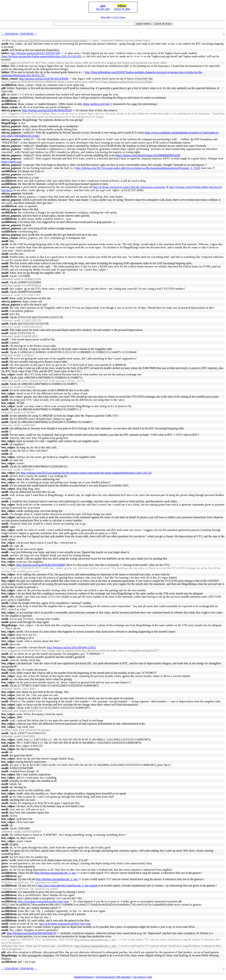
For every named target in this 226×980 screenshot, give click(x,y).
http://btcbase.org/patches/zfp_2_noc (55, 873)
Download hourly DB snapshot (113, 977)
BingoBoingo (9, 123)
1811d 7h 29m (122, 9)
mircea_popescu (11, 110)
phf (3, 88)
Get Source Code (142, 977)
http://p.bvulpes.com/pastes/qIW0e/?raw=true (65, 924)
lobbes (5, 53)
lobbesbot (7, 279)
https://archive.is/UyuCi (97, 104)
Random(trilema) (84, 977)
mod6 (5, 44)
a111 (4, 63)
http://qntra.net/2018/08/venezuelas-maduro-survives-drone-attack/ (50, 40)
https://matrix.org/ (12, 162)
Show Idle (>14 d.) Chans (113, 17)
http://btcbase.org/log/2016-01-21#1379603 (128, 82)
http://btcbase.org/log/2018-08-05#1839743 (32, 933)
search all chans (163, 24)
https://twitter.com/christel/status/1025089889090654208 (148, 155)
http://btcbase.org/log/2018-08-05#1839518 (47, 110)
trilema (122, 6)
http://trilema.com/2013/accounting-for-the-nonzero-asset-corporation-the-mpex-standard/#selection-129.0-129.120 (86, 473)
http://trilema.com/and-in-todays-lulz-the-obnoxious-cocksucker (129, 187)
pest (103, 6)
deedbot (6, 40)
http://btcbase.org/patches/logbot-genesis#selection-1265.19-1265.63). (42, 56)
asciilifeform (9, 85)
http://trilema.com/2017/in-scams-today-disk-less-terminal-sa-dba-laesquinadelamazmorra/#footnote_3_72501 (138, 168)
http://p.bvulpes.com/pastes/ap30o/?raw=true (43, 901)
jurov (5, 860)
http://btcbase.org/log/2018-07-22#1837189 (35, 53)
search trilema (143, 24)
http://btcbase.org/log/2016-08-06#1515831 (71, 647)
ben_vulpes (8, 374)
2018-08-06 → (29, 34)
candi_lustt (8, 746)
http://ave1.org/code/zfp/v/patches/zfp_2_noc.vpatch (67, 886)
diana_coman (10, 79)
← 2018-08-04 (10, 34)
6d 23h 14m (103, 9)
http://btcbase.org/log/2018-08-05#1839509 (44, 79)
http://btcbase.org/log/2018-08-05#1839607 (41, 565)
